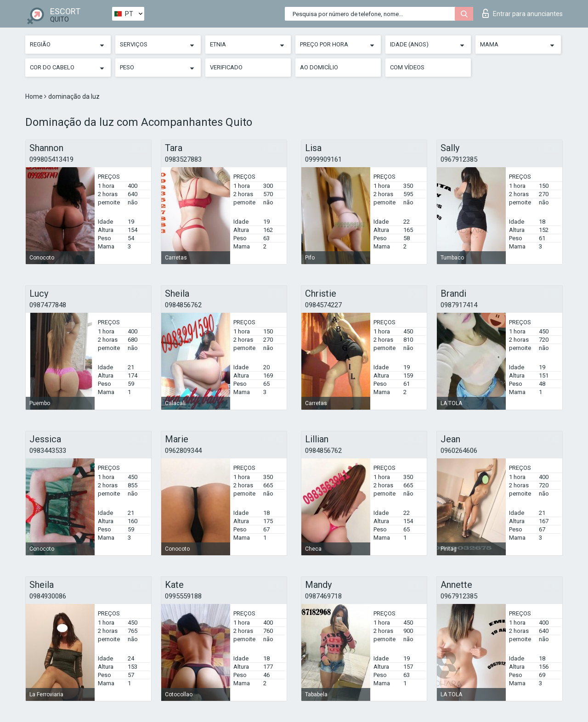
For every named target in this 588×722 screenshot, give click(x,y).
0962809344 (183, 451)
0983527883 (183, 159)
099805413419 (51, 159)
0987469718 (323, 596)
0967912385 (459, 159)
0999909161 (323, 159)
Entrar (523, 13)
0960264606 (459, 451)
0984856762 (183, 305)
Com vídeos (407, 67)
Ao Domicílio (319, 67)
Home (35, 96)
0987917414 (459, 305)
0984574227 (323, 305)
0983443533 (48, 451)
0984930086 (48, 596)
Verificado (226, 67)
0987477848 (48, 305)
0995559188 (183, 596)
